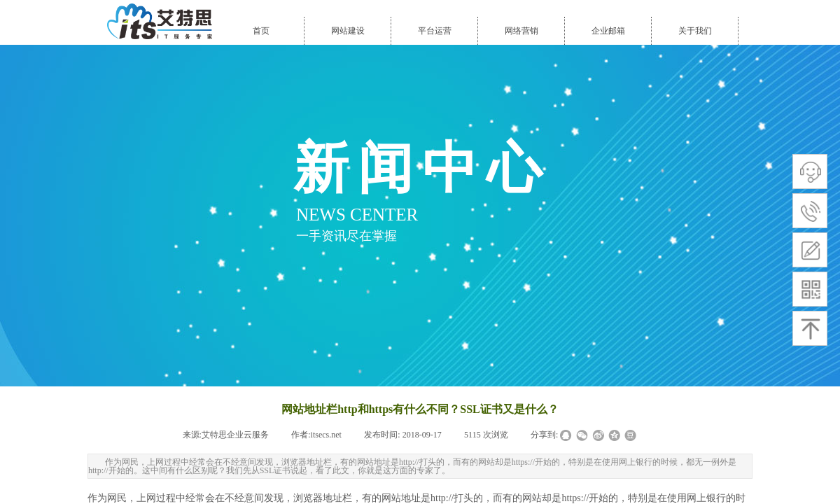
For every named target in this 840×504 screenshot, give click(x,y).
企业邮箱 (608, 31)
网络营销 (521, 31)
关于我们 (695, 31)
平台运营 (435, 31)
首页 (261, 31)
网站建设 (348, 31)
